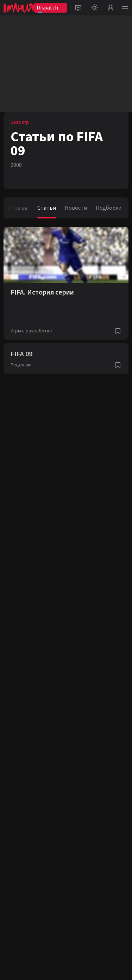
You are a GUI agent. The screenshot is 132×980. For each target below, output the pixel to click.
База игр (20, 122)
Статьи (47, 208)
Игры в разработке (31, 331)
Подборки (109, 208)
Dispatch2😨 (49, 8)
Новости (76, 208)
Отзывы (18, 208)
